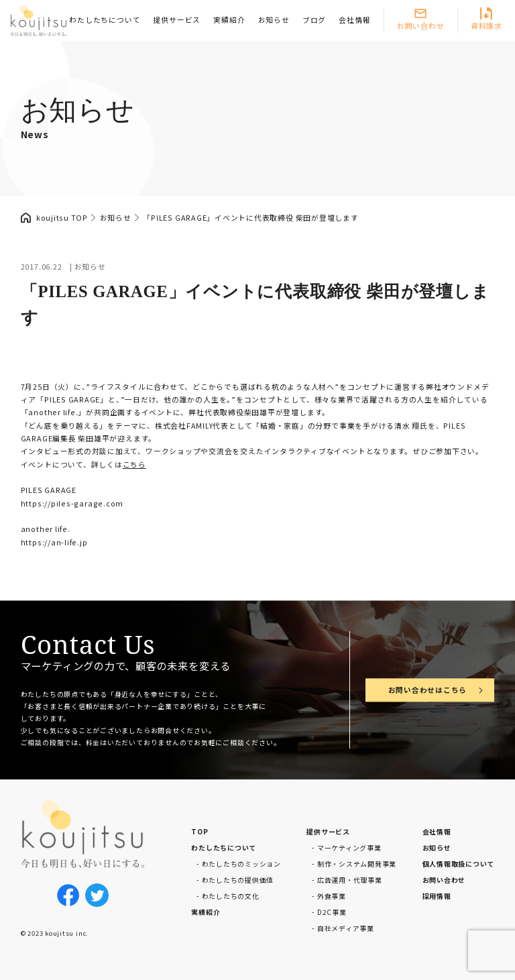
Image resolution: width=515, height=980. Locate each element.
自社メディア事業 (346, 928)
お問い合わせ (421, 26)
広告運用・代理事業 (350, 880)
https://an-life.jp (54, 542)
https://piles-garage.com (72, 503)
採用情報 (437, 896)
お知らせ (274, 20)
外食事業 (332, 896)
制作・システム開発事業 (357, 864)
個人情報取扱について (459, 864)
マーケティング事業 (349, 848)
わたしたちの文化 (231, 896)
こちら (134, 465)
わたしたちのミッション (241, 864)
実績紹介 (229, 20)
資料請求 (487, 26)
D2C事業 (332, 912)
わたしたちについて (105, 20)
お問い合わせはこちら (428, 690)
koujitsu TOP (62, 218)
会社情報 (354, 20)
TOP (199, 831)
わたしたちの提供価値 (238, 880)
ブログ (314, 20)
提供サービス (177, 20)
